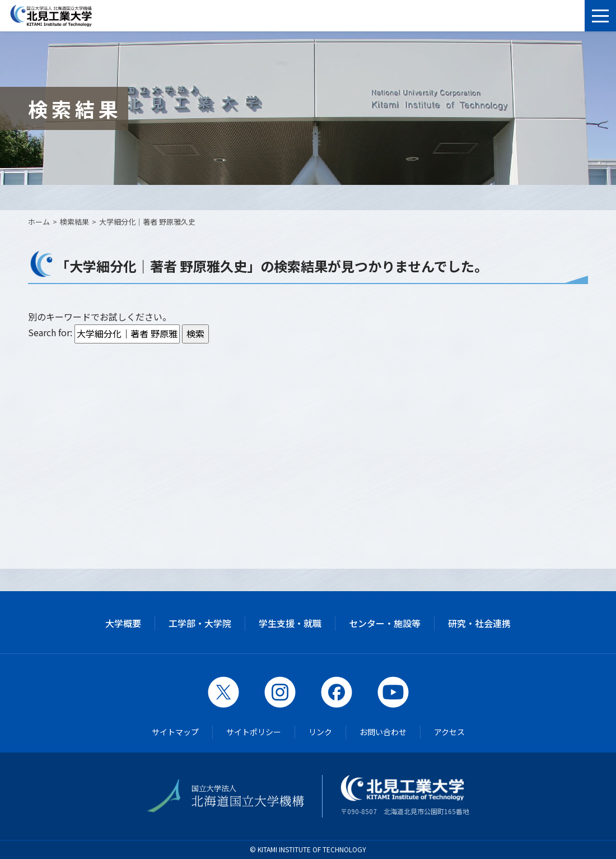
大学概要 (123, 623)
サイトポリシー (254, 732)
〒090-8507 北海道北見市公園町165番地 (405, 795)
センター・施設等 (385, 623)
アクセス (449, 732)
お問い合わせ (383, 732)
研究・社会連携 (479, 623)
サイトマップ (175, 732)
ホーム (39, 222)
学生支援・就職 (290, 623)
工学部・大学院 (200, 623)
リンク (320, 732)
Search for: (50, 332)
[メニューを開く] (600, 16)
